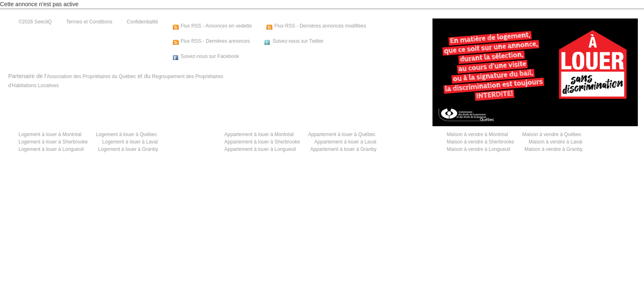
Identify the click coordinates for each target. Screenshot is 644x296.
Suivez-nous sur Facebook (210, 56)
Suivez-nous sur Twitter (298, 41)
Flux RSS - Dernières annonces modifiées (320, 26)
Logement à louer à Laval (130, 142)
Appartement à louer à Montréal (259, 134)
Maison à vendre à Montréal (477, 134)
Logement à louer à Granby (128, 149)
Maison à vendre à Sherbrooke (481, 142)
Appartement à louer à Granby (343, 149)
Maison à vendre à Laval (555, 142)
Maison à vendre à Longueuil (478, 149)
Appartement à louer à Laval (345, 142)
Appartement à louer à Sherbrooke (262, 142)
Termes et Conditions (89, 22)
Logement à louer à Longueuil (51, 149)
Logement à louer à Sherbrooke (53, 142)
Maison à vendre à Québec (552, 134)
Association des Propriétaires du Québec (91, 76)
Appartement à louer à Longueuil (260, 149)
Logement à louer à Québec (126, 134)
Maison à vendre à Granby (553, 149)
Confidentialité (143, 22)
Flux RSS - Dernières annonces (215, 41)
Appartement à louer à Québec (342, 134)
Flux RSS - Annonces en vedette (216, 26)
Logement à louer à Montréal (50, 134)
